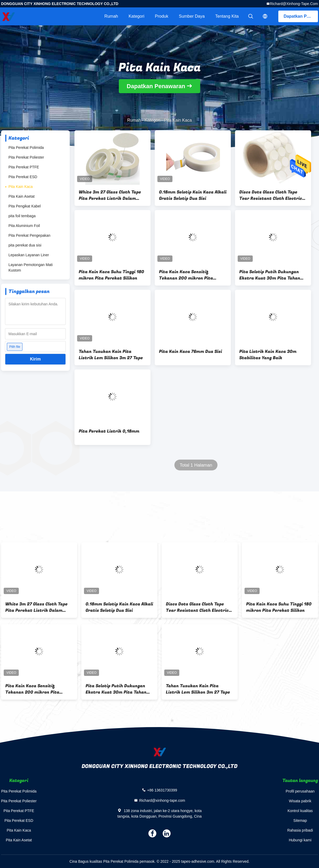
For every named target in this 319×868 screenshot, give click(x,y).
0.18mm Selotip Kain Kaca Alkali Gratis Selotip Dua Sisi (193, 195)
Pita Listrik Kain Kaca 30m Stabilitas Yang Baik (268, 355)
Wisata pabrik (300, 801)
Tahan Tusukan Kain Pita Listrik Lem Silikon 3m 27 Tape (111, 355)
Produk (162, 16)
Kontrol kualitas (300, 811)
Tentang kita (227, 16)
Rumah (111, 16)
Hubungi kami (300, 840)
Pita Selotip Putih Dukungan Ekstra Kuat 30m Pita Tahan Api (270, 275)
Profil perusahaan (300, 791)
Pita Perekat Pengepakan (29, 235)
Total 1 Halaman (196, 465)
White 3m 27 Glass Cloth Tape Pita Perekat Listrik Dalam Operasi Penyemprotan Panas (110, 195)
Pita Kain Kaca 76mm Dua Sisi (191, 352)
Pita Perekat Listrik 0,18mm (109, 431)
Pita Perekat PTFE (24, 167)
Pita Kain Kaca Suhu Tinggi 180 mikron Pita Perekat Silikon (111, 275)
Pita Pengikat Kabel (25, 206)
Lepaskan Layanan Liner (29, 255)
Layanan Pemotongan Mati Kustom (31, 267)
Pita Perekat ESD (23, 177)
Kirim (36, 359)
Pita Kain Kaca (21, 187)
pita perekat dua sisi (25, 245)
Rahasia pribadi (300, 830)
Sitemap (300, 820)
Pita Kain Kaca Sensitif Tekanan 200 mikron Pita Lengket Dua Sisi (186, 275)
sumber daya (192, 16)
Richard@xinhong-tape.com (294, 4)
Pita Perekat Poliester (26, 157)
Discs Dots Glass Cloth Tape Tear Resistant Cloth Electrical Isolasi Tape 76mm (273, 195)
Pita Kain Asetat (22, 196)
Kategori (137, 16)
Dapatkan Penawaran (301, 16)
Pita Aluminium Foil (24, 226)
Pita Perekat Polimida (26, 148)
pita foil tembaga (22, 216)
